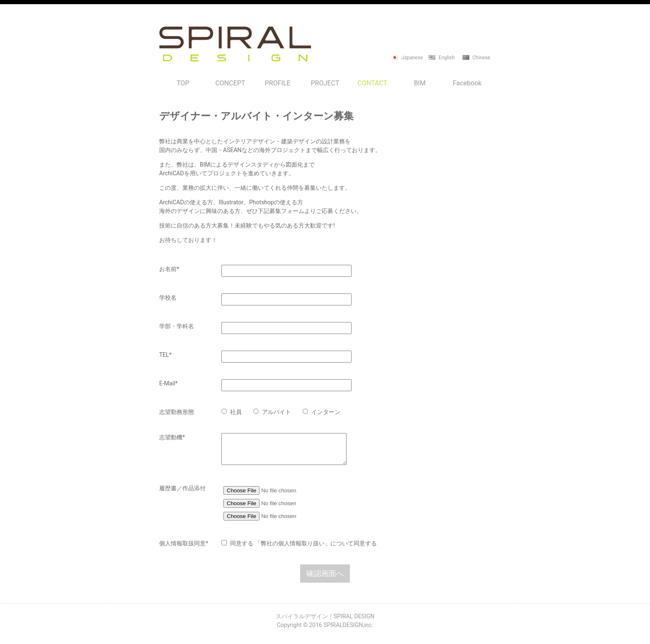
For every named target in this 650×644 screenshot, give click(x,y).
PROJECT (325, 83)
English (447, 58)
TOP (183, 83)
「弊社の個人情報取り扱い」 (293, 550)
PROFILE (278, 83)
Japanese (412, 58)
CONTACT (372, 83)
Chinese (481, 58)
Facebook (467, 83)
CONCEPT (230, 83)
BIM (420, 83)
